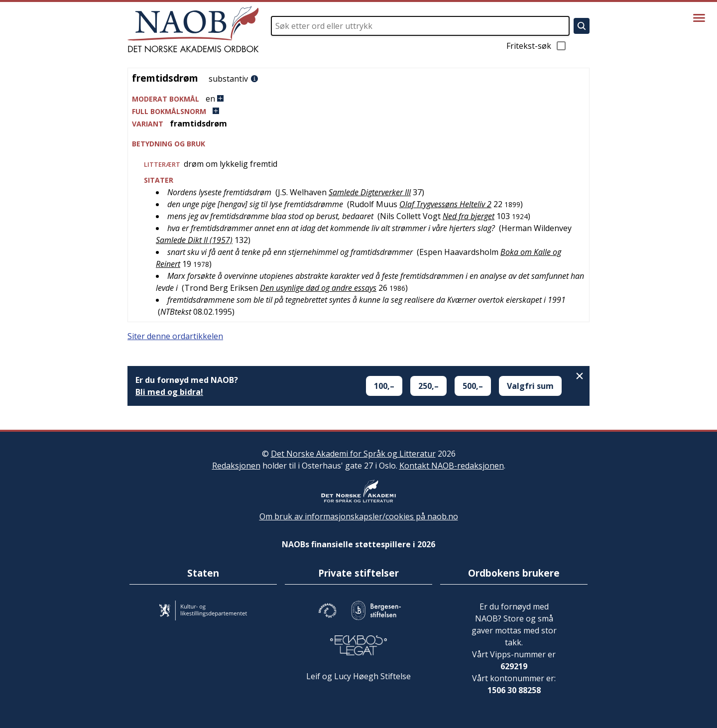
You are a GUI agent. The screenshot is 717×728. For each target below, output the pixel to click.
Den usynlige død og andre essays (318, 288)
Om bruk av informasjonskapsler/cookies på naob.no (359, 516)
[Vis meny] (699, 18)
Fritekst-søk (537, 46)
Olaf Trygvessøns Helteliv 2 (445, 204)
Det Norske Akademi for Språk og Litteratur (353, 454)
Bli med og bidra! (169, 392)
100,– (384, 386)
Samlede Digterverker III (370, 192)
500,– (473, 386)
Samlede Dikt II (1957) (194, 240)
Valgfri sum (530, 386)
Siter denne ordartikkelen (175, 336)
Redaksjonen (236, 466)
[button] (358, 99)
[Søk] (582, 26)
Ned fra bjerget (469, 216)
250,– (428, 386)
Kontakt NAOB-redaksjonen (452, 466)
